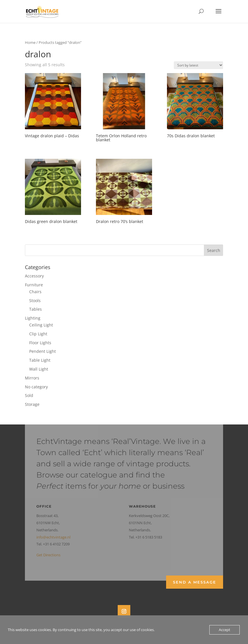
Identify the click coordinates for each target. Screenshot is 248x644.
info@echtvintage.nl (53, 537)
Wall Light (39, 369)
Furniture (34, 285)
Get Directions (48, 555)
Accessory (34, 276)
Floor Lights (40, 343)
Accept (225, 630)
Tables (36, 309)
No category (36, 387)
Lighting (33, 318)
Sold (29, 395)
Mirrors (32, 378)
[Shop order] (198, 65)
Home (30, 42)
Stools (35, 301)
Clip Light (38, 334)
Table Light (40, 360)
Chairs (35, 292)
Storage (32, 404)
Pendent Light (43, 351)
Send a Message (195, 582)
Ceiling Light (41, 325)
